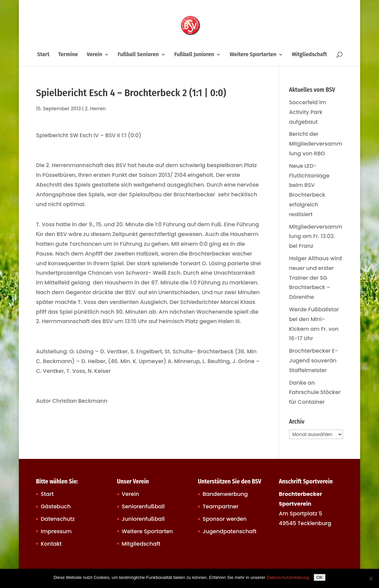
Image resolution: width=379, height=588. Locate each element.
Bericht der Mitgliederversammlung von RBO (316, 144)
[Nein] (371, 579)
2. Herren (95, 109)
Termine (68, 55)
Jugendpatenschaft (230, 531)
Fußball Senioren (138, 55)
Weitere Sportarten (253, 55)
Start (43, 55)
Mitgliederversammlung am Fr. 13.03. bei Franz (316, 237)
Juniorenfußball (143, 519)
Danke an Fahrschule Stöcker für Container (315, 393)
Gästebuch (56, 506)
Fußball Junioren (194, 55)
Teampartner (221, 506)
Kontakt (51, 544)
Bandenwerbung (225, 494)
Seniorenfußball (143, 506)
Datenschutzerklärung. (288, 577)
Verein (95, 55)
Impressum (56, 531)
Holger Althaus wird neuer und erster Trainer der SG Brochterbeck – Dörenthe (316, 278)
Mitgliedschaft (309, 55)
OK (320, 577)
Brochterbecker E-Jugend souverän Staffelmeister (314, 361)
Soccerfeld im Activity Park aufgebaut (308, 112)
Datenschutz (58, 519)
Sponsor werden (225, 519)
